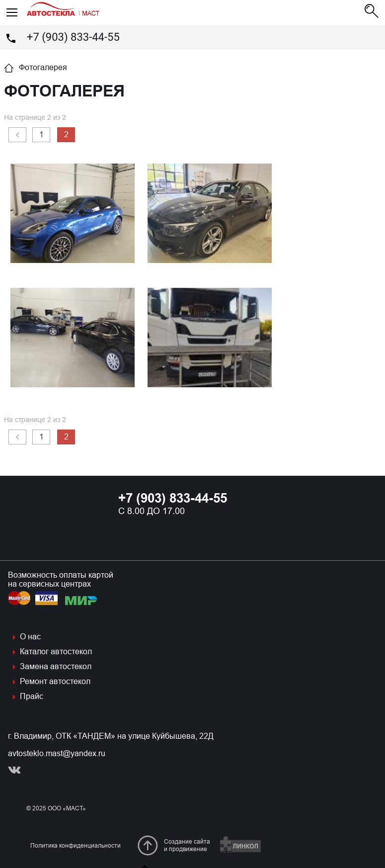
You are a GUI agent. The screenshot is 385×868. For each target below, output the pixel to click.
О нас (30, 637)
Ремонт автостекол (55, 681)
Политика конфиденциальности (76, 846)
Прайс (32, 696)
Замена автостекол (56, 666)
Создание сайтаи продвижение (187, 845)
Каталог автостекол (56, 651)
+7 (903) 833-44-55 (73, 37)
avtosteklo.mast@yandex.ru (57, 753)
